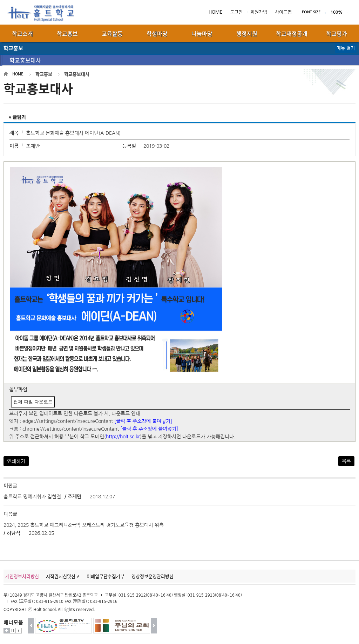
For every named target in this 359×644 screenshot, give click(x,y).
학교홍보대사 (25, 60)
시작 (19, 631)
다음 (154, 626)
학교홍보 (44, 74)
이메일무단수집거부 (106, 576)
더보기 (7, 631)
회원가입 (259, 12)
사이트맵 (283, 12)
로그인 (236, 12)
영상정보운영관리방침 (153, 576)
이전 (31, 626)
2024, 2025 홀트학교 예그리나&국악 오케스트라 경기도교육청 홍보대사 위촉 (84, 525)
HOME (215, 12)
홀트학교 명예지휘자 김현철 (33, 497)
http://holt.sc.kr (123, 437)
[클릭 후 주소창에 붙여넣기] (143, 421)
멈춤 (13, 631)
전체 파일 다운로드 (33, 402)
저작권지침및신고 (63, 576)
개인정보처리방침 (22, 576)
